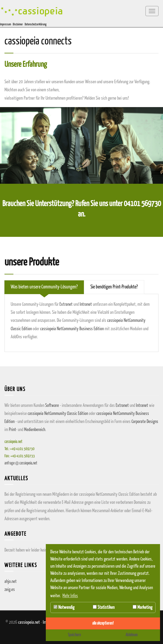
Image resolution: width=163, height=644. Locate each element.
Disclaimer (18, 24)
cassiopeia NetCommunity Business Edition (72, 329)
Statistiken (104, 607)
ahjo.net (11, 582)
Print (12, 430)
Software (52, 406)
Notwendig (64, 607)
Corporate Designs (145, 422)
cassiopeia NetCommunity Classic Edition (58, 414)
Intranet (86, 304)
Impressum (6, 24)
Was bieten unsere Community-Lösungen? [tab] (44, 287)
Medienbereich (35, 430)
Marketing (142, 607)
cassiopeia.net (29, 622)
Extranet (66, 304)
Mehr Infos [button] (70, 596)
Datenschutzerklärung (36, 24)
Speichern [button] (74, 635)
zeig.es (10, 590)
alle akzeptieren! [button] (103, 623)
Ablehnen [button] (132, 635)
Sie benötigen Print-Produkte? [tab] (114, 287)
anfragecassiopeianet (21, 463)
